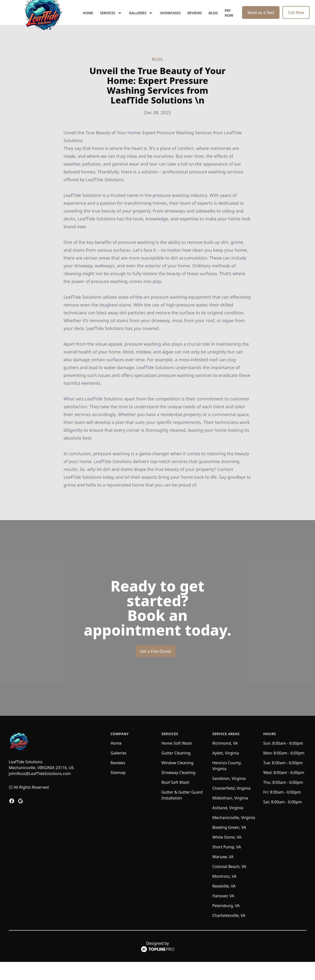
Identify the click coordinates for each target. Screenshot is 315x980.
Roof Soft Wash (175, 800)
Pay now (229, 22)
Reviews (195, 22)
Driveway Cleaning (179, 791)
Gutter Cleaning (176, 771)
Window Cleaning (178, 781)
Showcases (170, 22)
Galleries (119, 771)
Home (88, 22)
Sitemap (118, 791)
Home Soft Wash (177, 761)
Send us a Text (261, 22)
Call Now (296, 22)
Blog (213, 22)
